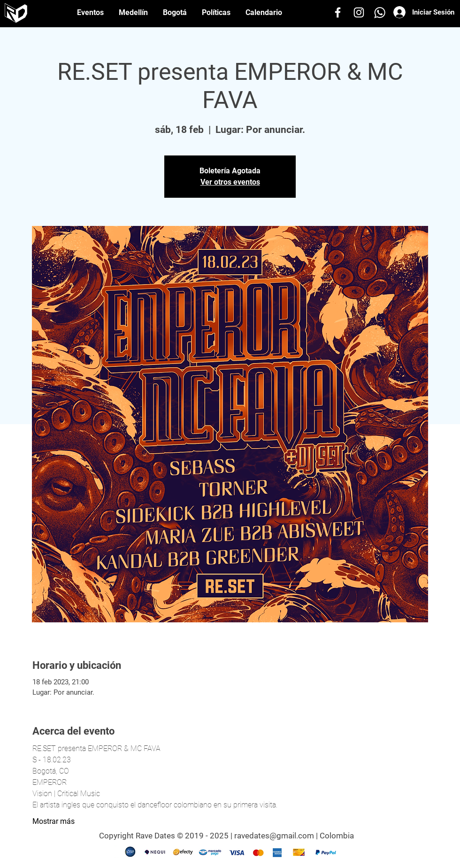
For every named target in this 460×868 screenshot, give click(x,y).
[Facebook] (338, 12)
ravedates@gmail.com (274, 836)
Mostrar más (54, 821)
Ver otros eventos (230, 182)
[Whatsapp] (380, 12)
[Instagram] (359, 12)
